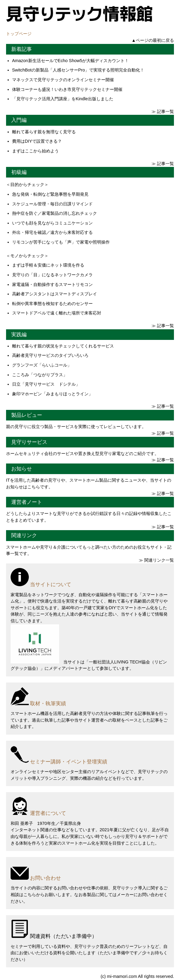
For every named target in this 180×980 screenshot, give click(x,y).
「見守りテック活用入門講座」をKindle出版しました (63, 99)
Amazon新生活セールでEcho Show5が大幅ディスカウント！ (71, 61)
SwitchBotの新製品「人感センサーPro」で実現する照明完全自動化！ (78, 70)
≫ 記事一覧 (163, 111)
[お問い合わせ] (90, 872)
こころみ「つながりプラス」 (40, 375)
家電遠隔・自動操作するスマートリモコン (52, 284)
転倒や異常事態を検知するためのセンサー (52, 304)
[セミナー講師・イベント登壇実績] (90, 755)
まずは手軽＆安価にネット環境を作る (48, 265)
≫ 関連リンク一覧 (156, 560)
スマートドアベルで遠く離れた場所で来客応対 (57, 313)
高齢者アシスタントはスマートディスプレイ (55, 294)
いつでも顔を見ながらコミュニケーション (52, 223)
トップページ (19, 34)
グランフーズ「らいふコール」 (42, 365)
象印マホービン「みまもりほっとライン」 (52, 394)
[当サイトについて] (90, 578)
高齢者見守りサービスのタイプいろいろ (50, 355)
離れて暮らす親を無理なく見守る (44, 132)
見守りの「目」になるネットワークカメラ (52, 275)
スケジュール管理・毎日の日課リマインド (52, 204)
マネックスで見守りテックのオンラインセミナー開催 (63, 80)
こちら (30, 895)
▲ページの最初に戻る (153, 40)
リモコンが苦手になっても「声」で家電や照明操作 (61, 242)
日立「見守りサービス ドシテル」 (46, 384)
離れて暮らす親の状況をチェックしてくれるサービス (63, 346)
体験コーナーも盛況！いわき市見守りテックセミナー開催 (67, 89)
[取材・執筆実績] (90, 697)
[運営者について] (90, 807)
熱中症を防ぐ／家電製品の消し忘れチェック (55, 213)
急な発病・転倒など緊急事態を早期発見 (50, 194)
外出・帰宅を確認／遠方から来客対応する (52, 232)
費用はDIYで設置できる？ (37, 141)
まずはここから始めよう (35, 151)
